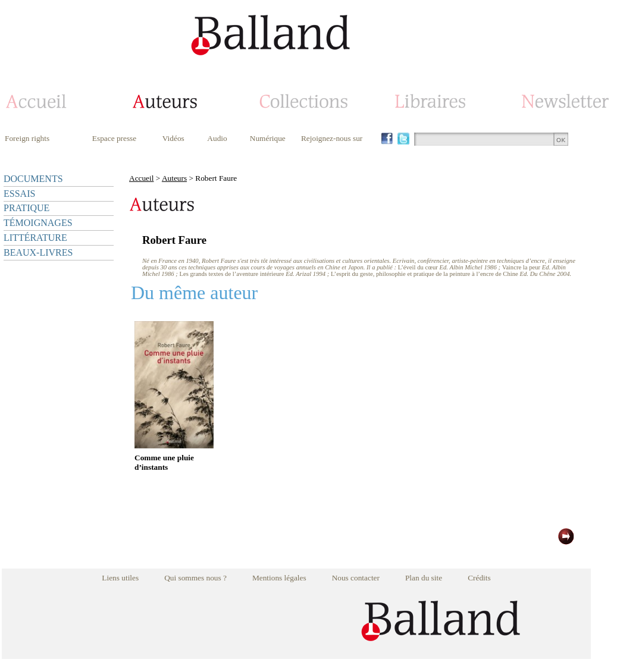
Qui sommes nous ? (195, 578)
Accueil (141, 178)
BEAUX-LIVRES (38, 252)
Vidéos (173, 138)
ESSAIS (19, 194)
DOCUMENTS (33, 179)
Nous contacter (356, 578)
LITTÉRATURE (35, 238)
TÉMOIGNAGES (38, 223)
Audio (217, 138)
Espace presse (114, 138)
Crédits (479, 578)
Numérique (268, 138)
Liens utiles (120, 578)
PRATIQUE (26, 208)
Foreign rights (27, 138)
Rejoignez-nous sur (332, 138)
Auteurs (174, 178)
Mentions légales (279, 578)
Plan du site (424, 578)
